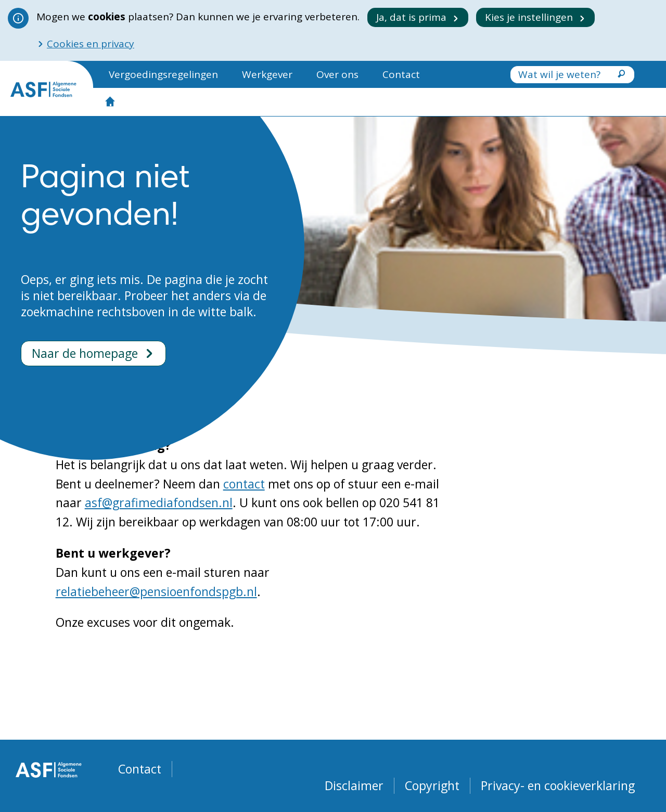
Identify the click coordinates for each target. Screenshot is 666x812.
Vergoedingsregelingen (163, 74)
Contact (401, 74)
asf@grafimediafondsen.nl (159, 502)
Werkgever (267, 74)
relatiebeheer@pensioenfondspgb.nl (156, 591)
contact (244, 484)
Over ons (337, 74)
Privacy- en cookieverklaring (558, 786)
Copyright (432, 786)
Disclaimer (354, 786)
